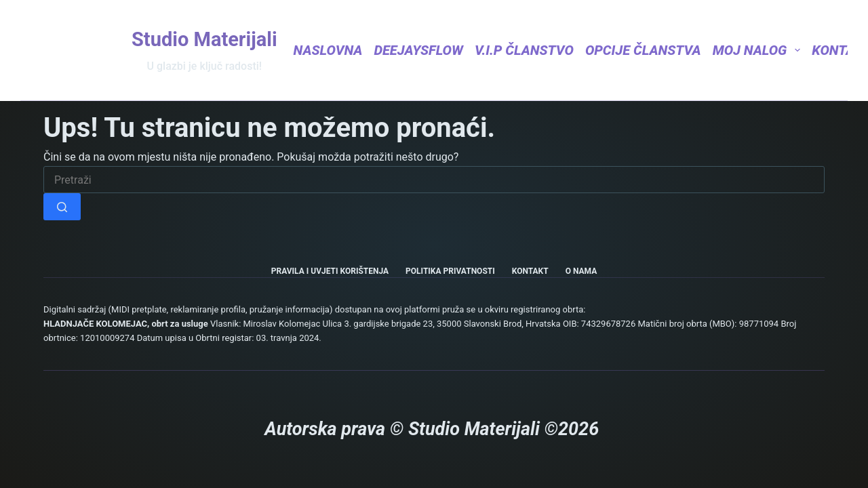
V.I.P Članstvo (524, 50)
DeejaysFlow (418, 50)
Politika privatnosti (450, 271)
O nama (581, 271)
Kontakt (530, 271)
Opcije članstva (643, 50)
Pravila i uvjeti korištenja (330, 271)
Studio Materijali (204, 39)
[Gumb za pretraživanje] (62, 207)
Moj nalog (757, 50)
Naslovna (328, 50)
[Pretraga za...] (434, 180)
